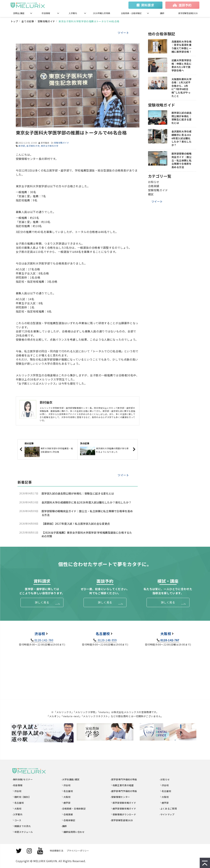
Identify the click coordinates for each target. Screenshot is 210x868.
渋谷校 (40, 634)
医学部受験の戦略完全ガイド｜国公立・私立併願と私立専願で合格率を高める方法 (87, 513)
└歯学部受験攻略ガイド (123, 809)
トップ (14, 21)
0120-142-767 (170, 640)
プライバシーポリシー (78, 851)
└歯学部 (66, 803)
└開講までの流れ (22, 826)
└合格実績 (67, 814)
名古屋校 (103, 634)
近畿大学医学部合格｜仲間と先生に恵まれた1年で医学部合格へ (182, 65)
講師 (162, 13)
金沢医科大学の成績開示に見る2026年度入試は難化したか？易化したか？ (86, 502)
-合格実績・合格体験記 (74, 809)
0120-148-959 (107, 640)
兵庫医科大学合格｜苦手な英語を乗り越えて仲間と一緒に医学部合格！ (182, 47)
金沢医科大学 (33, 146)
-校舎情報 (17, 785)
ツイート (123, 33)
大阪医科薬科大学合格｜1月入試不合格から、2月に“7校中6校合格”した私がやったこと (182, 88)
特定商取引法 (56, 851)
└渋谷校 (17, 791)
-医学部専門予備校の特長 (124, 779)
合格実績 (154, 186)
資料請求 (148, 5)
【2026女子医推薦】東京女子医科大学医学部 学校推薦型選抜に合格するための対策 (87, 534)
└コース (17, 820)
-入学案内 (17, 814)
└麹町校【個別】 (22, 797)
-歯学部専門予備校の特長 (124, 791)
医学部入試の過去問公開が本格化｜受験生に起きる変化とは (78, 493)
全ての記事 (28, 21)
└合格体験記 (68, 820)
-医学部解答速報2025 (122, 820)
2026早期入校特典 (101, 13)
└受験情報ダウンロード (123, 814)
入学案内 (73, 13)
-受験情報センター (120, 797)
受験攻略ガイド (46, 21)
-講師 (64, 826)
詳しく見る (42, 602)
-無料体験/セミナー (23, 779)
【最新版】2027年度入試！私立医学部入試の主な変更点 (76, 524)
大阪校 (166, 634)
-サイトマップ (167, 814)
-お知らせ (165, 779)
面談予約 (185, 5)
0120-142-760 (44, 640)
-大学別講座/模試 (70, 779)
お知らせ (154, 182)
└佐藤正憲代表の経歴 (122, 785)
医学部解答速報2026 (188, 13)
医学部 (22, 146)
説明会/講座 (19, 13)
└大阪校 (17, 809)
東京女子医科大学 (50, 146)
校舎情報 (46, 13)
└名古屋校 (18, 803)
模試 (151, 194)
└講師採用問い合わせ (73, 832)
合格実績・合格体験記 (131, 13)
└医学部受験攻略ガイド (123, 803)
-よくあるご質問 (168, 809)
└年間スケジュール (23, 832)
